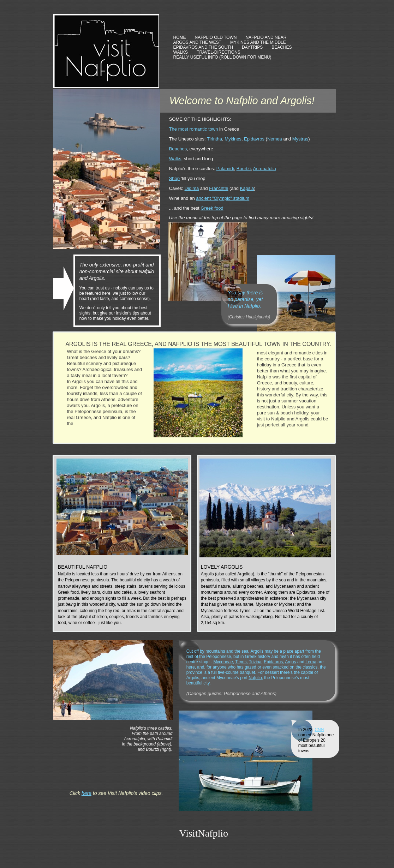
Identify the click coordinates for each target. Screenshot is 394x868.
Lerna (311, 662)
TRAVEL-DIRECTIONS (219, 52)
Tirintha (214, 139)
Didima (192, 188)
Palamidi (225, 169)
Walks (175, 159)
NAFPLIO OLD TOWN (216, 37)
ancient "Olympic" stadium (223, 198)
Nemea (275, 139)
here (86, 793)
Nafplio (255, 678)
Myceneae (223, 662)
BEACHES (282, 47)
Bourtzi (244, 169)
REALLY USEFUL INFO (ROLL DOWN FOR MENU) (222, 57)
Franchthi (219, 188)
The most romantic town (194, 129)
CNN (319, 730)
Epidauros (273, 662)
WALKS (181, 52)
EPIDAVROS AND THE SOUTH (203, 47)
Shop (174, 178)
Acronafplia (265, 169)
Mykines (233, 139)
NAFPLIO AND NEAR (266, 37)
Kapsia (247, 188)
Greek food (212, 208)
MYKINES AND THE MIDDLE (258, 42)
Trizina (255, 662)
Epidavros (254, 139)
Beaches (178, 149)
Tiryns (241, 662)
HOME (180, 37)
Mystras (300, 139)
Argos (290, 662)
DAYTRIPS (252, 47)
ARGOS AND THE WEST (197, 42)
